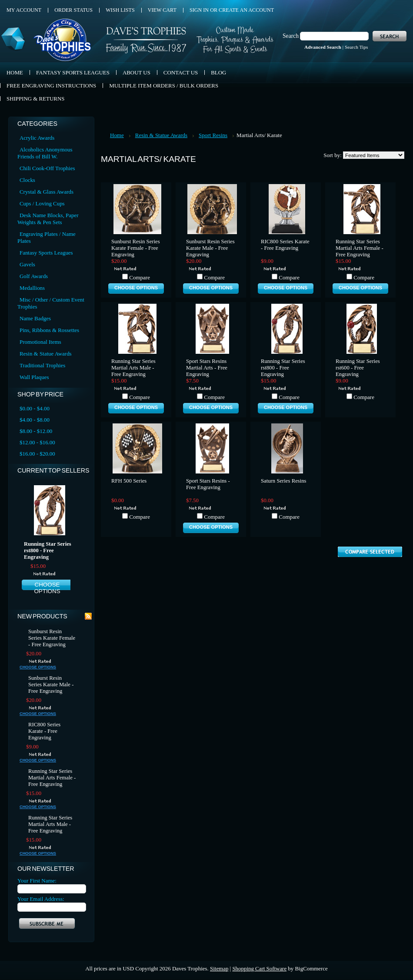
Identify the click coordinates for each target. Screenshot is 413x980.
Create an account (246, 10)
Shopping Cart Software (259, 968)
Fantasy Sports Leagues (46, 253)
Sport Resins (213, 135)
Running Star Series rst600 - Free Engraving (358, 368)
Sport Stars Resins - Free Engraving (208, 484)
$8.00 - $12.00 (36, 431)
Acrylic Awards (37, 138)
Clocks (27, 180)
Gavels (27, 264)
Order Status (73, 10)
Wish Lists (120, 10)
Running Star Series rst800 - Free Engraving (48, 550)
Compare (140, 277)
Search (291, 36)
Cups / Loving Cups (42, 203)
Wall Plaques (34, 377)
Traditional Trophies (42, 365)
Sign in (199, 10)
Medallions (32, 288)
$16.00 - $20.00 (37, 454)
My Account (24, 10)
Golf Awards (34, 276)
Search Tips (356, 47)
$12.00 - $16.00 (37, 442)
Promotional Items (40, 342)
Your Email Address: (41, 899)
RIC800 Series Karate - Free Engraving (44, 731)
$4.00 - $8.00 (35, 420)
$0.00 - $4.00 (35, 408)
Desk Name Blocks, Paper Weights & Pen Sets (48, 219)
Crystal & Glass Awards (47, 192)
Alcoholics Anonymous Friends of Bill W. (45, 153)
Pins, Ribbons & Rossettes (49, 330)
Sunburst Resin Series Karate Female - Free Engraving (52, 638)
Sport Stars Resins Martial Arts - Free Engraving (207, 368)
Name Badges (35, 318)
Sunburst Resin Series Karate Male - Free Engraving (51, 685)
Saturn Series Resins (284, 481)
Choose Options (47, 588)
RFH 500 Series (129, 481)
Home (117, 135)
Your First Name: (37, 881)
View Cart (162, 10)
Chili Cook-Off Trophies (47, 168)
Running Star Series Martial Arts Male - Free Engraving (50, 824)
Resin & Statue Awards (46, 354)
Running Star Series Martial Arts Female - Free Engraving (52, 778)
